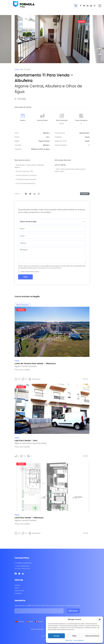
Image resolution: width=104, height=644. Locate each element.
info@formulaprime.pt (24, 563)
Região (17, 141)
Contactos (18, 593)
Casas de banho (42, 120)
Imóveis (17, 585)
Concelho (18, 145)
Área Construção (62, 120)
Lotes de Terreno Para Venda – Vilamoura (35, 363)
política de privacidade (52, 266)
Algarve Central (29, 86)
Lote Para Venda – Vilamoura (29, 518)
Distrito (17, 137)
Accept (56, 636)
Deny (74, 636)
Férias (17, 588)
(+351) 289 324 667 (23, 566)
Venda (17, 69)
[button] (100, 619)
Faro (48, 137)
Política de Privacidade (37, 629)
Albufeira (46, 133)
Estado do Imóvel (61, 141)
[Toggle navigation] (100, 6)
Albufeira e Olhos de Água (40, 149)
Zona (16, 133)
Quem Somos (19, 591)
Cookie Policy (69, 640)
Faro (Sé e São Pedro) (38, 443)
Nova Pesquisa (23, 305)
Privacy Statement (79, 640)
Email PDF (85, 194)
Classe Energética (81, 120)
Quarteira (32, 366)
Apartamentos (84, 133)
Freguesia (18, 149)
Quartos (23, 120)
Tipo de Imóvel (60, 133)
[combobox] (52, 222)
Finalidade (58, 137)
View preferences (92, 636)
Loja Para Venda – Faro (26, 440)
